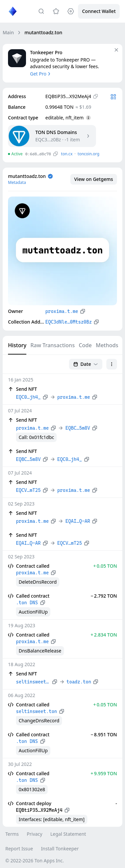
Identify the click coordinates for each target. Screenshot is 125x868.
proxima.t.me (62, 311)
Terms (12, 834)
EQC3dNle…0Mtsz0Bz (68, 322)
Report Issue (19, 849)
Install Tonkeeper (60, 849)
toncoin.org (88, 154)
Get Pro (41, 74)
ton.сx (67, 154)
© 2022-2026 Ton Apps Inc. (34, 861)
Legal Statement (68, 834)
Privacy (34, 834)
